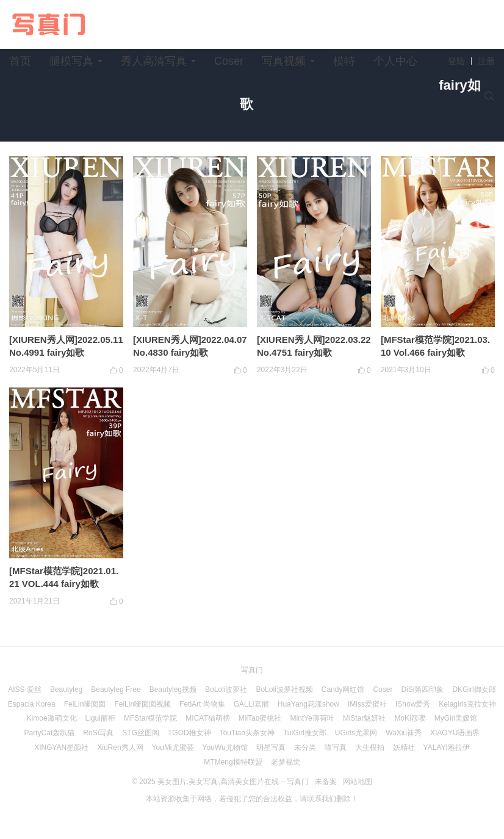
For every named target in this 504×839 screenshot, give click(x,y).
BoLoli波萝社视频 (284, 690)
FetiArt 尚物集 (202, 704)
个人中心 (395, 61)
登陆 (456, 61)
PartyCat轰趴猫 (50, 733)
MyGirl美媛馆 (456, 718)
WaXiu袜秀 (404, 733)
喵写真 (336, 747)
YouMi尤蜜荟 (173, 747)
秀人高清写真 (154, 61)
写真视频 (284, 61)
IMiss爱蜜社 (367, 704)
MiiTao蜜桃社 (260, 718)
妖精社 (404, 747)
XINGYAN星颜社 (61, 747)
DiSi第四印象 (422, 690)
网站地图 (358, 782)
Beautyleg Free (116, 690)
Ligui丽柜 (100, 718)
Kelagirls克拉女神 (467, 704)
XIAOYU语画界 (455, 733)
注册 (486, 61)
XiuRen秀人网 (120, 747)
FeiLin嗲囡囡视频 (142, 704)
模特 (344, 61)
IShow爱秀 (413, 704)
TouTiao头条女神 (247, 733)
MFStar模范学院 (150, 718)
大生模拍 (370, 747)
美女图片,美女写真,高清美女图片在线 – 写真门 (233, 782)
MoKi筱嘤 (410, 718)
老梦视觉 (286, 762)
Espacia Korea (32, 704)
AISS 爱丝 (25, 690)
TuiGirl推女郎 (305, 733)
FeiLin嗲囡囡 (85, 704)
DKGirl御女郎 (474, 690)
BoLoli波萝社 (226, 690)
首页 (20, 61)
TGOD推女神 (189, 733)
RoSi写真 (98, 733)
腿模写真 (71, 61)
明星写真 (271, 747)
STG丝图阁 (141, 733)
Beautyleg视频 (173, 690)
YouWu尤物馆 (225, 747)
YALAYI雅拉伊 (447, 747)
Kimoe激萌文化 (52, 718)
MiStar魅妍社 (365, 718)
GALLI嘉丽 (251, 704)
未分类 (305, 747)
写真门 (252, 670)
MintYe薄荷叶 (312, 718)
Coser (229, 61)
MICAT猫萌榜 (207, 718)
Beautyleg (66, 690)
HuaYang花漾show (308, 704)
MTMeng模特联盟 (233, 762)
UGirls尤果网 (356, 733)
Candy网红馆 (343, 690)
